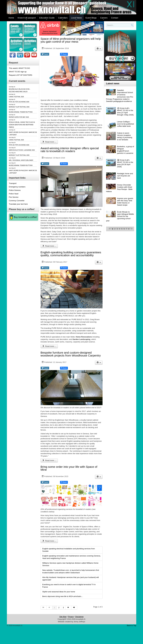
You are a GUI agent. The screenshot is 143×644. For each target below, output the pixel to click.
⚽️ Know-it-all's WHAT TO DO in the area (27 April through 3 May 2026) (125, 111)
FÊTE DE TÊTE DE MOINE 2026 (19, 102)
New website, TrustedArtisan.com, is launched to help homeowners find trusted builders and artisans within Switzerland (71, 571)
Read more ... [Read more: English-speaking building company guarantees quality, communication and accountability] (49, 346)
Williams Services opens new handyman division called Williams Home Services (70, 564)
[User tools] (99, 49)
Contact (115, 18)
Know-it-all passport (27, 18)
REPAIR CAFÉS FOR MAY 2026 (19, 117)
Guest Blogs (91, 18)
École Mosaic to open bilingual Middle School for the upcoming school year (120, 216)
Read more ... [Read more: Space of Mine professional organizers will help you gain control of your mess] (49, 142)
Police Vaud (14, 194)
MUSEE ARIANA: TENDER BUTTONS (21, 112)
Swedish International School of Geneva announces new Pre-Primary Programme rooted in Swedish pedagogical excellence (120, 96)
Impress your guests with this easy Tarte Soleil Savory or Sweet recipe (125, 202)
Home (11, 18)
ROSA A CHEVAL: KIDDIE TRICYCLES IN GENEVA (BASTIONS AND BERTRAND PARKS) (22, 125)
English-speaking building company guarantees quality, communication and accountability (71, 254)
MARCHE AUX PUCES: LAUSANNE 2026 (22, 150)
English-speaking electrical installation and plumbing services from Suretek (69, 550)
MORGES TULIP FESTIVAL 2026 (19, 107)
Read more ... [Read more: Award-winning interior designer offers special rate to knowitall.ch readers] (49, 246)
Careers (104, 18)
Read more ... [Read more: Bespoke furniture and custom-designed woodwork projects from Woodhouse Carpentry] (49, 460)
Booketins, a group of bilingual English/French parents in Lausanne (126, 150)
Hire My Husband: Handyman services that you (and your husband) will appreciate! (71, 579)
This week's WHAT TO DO (19, 68)
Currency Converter (17, 201)
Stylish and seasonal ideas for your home (59, 592)
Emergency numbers (17, 187)
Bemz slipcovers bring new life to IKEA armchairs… (63, 596)
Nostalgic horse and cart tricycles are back (125, 176)
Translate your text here (18, 204)
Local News (77, 18)
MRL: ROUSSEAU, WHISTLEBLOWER (21, 160)
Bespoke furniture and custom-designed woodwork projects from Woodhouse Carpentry (71, 354)
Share (64, 54)
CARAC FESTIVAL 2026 (16, 97)
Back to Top (132, 625)
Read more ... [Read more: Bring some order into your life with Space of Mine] (49, 541)
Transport (13, 183)
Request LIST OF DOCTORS (21, 75)
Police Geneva (15, 190)
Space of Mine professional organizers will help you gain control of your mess (71, 40)
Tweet (45, 54)
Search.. (107, 27)
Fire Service (14, 197)
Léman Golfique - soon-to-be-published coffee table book (126, 124)
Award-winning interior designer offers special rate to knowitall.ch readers (70, 150)
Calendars (63, 18)
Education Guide (47, 18)
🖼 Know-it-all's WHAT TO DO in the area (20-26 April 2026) (125, 163)
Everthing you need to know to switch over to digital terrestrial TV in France (69, 586)
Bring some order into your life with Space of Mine (69, 468)
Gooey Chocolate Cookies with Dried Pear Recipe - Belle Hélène (119, 188)
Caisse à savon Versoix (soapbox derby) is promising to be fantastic (125, 136)
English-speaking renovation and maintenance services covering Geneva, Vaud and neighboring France (71, 557)
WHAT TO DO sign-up (18, 72)
